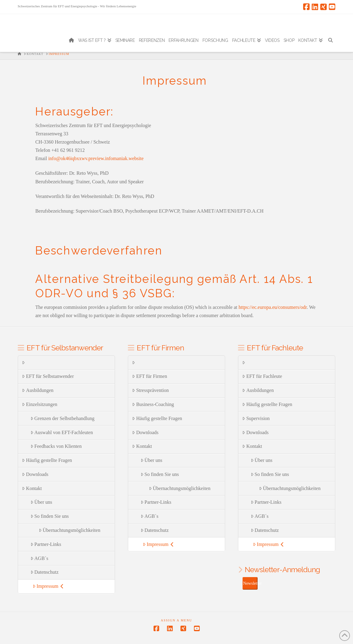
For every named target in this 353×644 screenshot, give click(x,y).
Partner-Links (46, 544)
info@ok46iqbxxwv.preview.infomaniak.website (96, 158)
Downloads (35, 474)
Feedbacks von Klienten (56, 446)
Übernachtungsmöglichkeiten (70, 530)
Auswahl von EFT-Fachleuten (62, 432)
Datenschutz (45, 572)
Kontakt (32, 488)
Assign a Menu (177, 620)
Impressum (48, 586)
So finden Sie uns (50, 516)
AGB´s (39, 558)
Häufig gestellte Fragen (47, 460)
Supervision (256, 418)
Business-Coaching (153, 404)
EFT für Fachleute (262, 376)
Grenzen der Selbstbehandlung (63, 418)
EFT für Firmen (150, 376)
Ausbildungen (38, 390)
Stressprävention (150, 390)
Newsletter (251, 583)
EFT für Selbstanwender (48, 376)
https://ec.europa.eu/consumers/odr (273, 307)
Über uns (41, 502)
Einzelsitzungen (40, 404)
